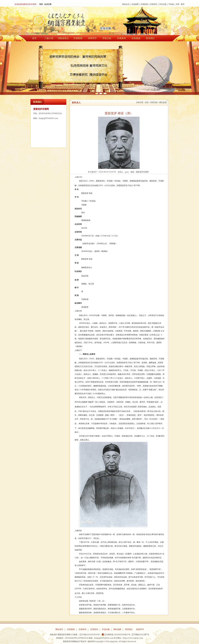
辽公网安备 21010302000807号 (116, 635)
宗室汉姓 (107, 38)
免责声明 (140, 629)
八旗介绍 (49, 38)
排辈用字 (92, 38)
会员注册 (48, 4)
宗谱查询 (121, 38)
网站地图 (117, 629)
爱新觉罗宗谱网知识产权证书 (75, 641)
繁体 (183, 4)
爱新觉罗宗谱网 (142, 172)
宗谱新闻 (144, 4)
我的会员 (126, 4)
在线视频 (136, 38)
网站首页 (59, 629)
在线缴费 (135, 4)
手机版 (171, 4)
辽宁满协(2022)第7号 (140, 635)
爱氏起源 (163, 102)
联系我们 (150, 38)
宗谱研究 (154, 4)
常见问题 (163, 4)
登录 (41, 4)
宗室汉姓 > (155, 102)
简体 (178, 4)
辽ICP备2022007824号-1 (90, 635)
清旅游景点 (63, 38)
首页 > (147, 102)
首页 (34, 38)
